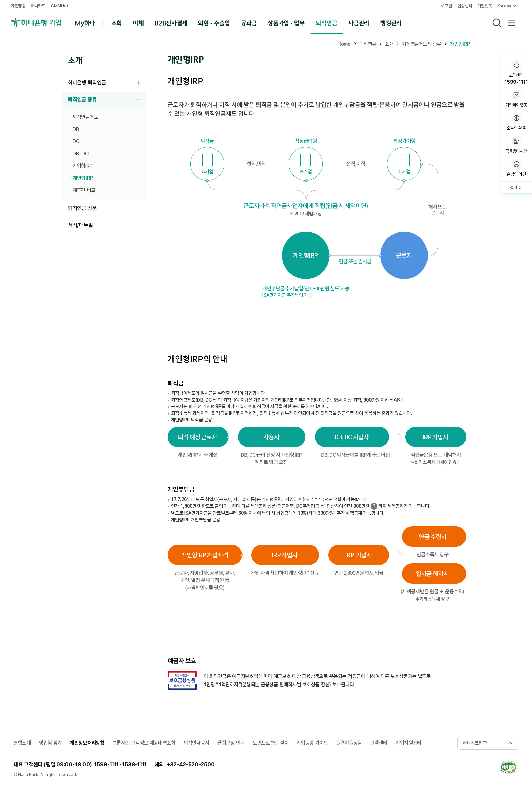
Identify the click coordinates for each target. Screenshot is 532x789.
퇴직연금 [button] (327, 23)
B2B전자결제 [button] (171, 23)
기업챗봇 (485, 6)
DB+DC (81, 154)
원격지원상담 (349, 743)
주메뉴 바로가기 (0, 0)
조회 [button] (117, 23)
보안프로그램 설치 (271, 743)
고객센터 (379, 743)
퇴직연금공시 (196, 743)
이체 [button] (138, 23)
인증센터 (465, 6)
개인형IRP (83, 178)
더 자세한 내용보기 (374, 506)
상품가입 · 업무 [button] (287, 23)
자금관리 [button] (359, 23)
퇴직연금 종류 (107, 100)
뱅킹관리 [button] (391, 23)
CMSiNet (60, 6)
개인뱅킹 (18, 6)
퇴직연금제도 (85, 117)
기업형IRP (82, 166)
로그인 (446, 6)
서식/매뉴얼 (80, 225)
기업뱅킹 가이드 (312, 743)
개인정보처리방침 (87, 743)
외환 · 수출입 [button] (214, 23)
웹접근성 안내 (231, 743)
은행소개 (22, 743)
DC (76, 141)
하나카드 (38, 6)
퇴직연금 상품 (82, 208)
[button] (516, 168)
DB (76, 129)
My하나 (85, 23)
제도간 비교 (84, 190)
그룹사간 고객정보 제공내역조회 (144, 743)
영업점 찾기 (50, 743)
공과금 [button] (249, 23)
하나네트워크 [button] (475, 743)
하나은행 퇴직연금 (107, 83)
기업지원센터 (408, 743)
